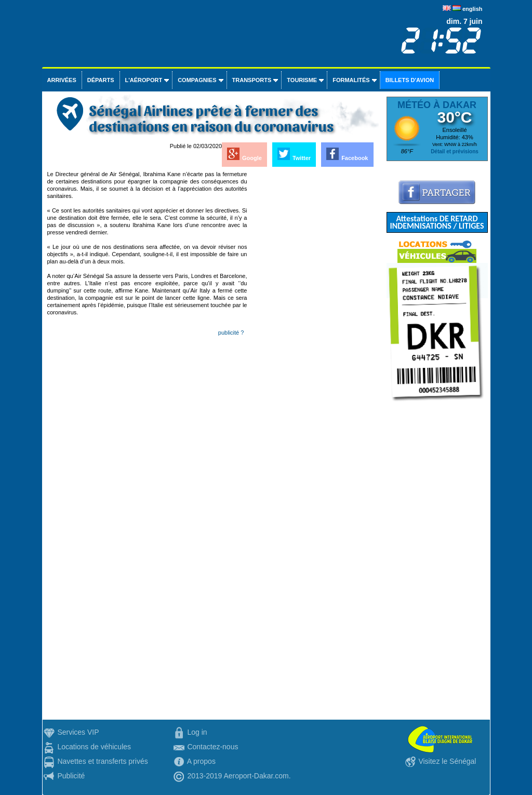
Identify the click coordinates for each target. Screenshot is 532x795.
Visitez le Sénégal (447, 761)
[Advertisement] (314, 326)
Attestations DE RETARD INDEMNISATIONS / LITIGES (437, 222)
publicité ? (231, 333)
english (473, 9)
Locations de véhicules (94, 747)
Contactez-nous (212, 747)
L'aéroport (144, 80)
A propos (201, 761)
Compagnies (197, 80)
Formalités (351, 80)
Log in (197, 732)
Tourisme (302, 80)
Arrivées (62, 80)
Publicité (71, 776)
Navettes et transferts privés (102, 761)
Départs (101, 80)
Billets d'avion (410, 80)
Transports (252, 80)
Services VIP (78, 732)
